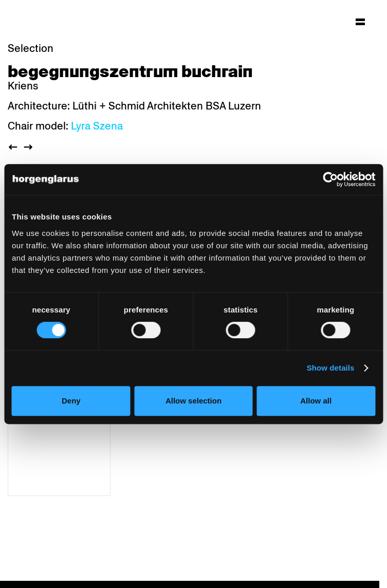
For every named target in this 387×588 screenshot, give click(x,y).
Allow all (316, 401)
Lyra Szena (97, 126)
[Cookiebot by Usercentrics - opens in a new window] (330, 179)
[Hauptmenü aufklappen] (360, 22)
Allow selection (193, 401)
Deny (71, 401)
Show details (331, 368)
